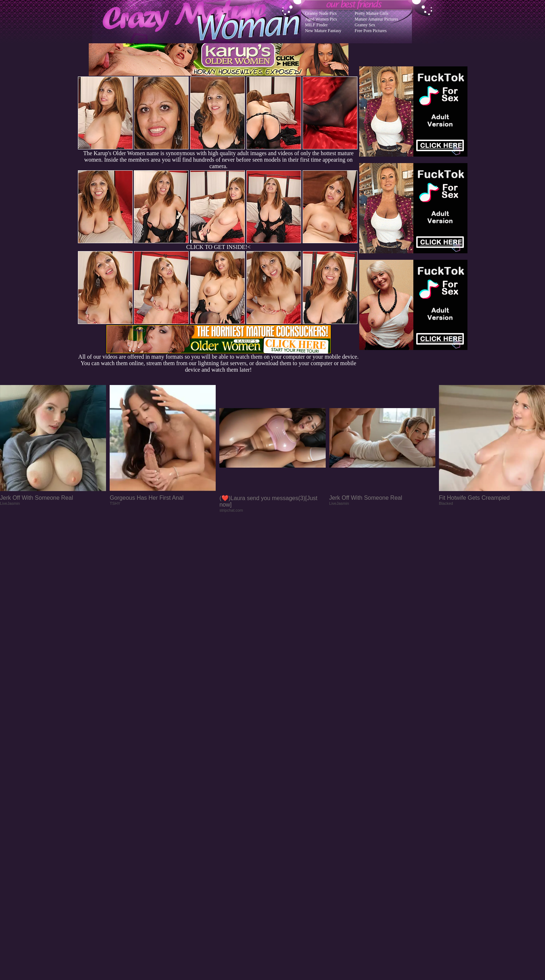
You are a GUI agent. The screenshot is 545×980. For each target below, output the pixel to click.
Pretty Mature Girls (371, 13)
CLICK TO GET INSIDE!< (218, 247)
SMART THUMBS (285, 835)
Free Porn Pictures (371, 31)
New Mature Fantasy (323, 31)
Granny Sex (365, 25)
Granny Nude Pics (321, 13)
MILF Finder (317, 25)
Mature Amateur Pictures (376, 19)
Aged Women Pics (321, 19)
